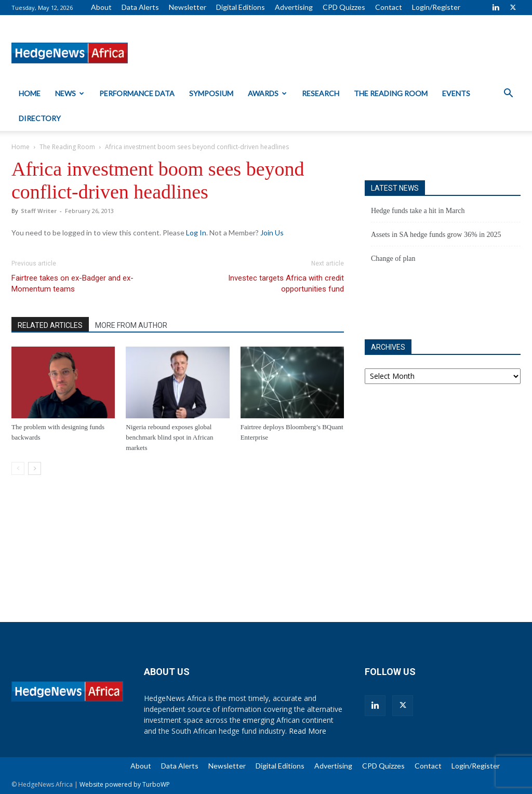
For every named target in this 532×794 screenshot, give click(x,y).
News (70, 93)
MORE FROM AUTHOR (131, 325)
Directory (40, 118)
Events (456, 93)
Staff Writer (39, 211)
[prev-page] (18, 468)
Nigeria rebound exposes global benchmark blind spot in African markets (169, 437)
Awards (267, 93)
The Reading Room (391, 93)
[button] (508, 94)
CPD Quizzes (344, 7)
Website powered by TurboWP (125, 784)
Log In (196, 233)
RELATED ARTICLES (50, 325)
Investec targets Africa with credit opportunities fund (286, 283)
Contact (389, 7)
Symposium (211, 93)
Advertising (294, 7)
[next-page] (35, 468)
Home (30, 93)
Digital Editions (241, 7)
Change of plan (393, 259)
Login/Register (436, 7)
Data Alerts (140, 7)
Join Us (272, 233)
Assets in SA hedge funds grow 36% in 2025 (436, 235)
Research (321, 93)
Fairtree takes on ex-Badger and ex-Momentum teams (72, 283)
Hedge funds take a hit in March (418, 211)
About (101, 7)
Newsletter (188, 7)
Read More (308, 731)
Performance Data (137, 93)
